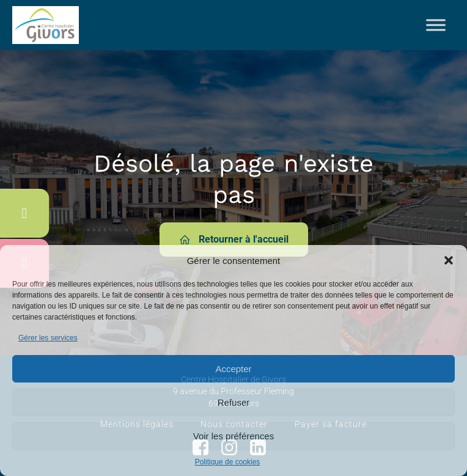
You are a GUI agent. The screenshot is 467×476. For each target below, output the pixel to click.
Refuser (234, 402)
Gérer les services (48, 338)
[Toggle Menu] (436, 25)
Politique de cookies (228, 462)
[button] (449, 260)
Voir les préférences (234, 436)
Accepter (233, 369)
